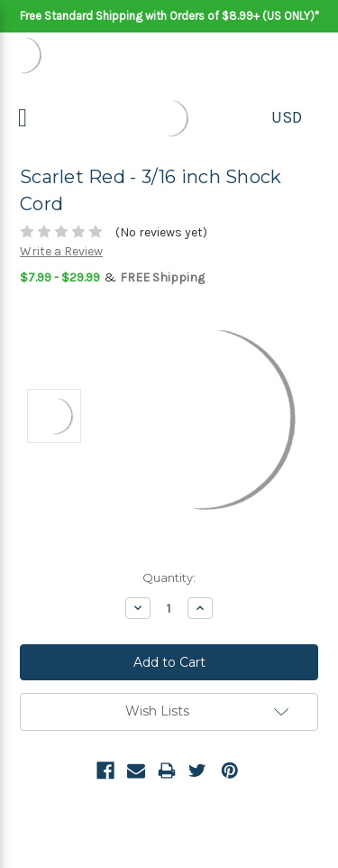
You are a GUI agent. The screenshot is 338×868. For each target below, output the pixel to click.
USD (287, 117)
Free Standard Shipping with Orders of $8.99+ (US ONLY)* (169, 16)
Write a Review (61, 251)
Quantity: (169, 577)
